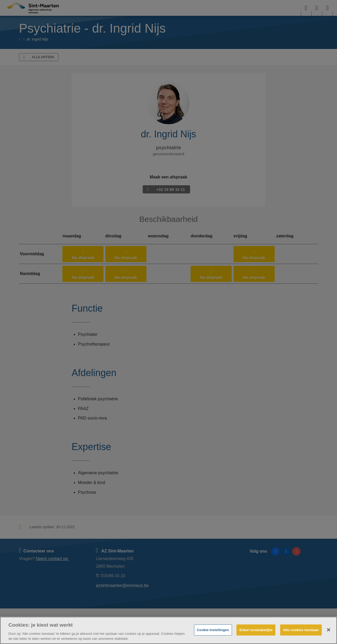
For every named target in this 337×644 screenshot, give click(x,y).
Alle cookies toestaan (301, 630)
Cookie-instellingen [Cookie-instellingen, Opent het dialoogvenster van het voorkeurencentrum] (213, 630)
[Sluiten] (329, 630)
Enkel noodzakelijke (256, 630)
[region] (168, 630)
